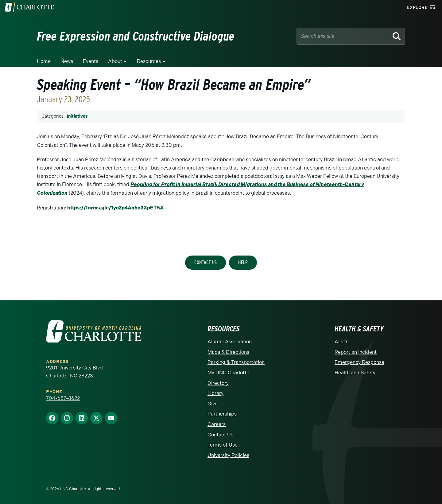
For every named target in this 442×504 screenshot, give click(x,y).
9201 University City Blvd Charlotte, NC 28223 (74, 371)
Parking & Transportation (236, 362)
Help (243, 262)
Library (215, 393)
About (115, 61)
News (67, 61)
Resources (149, 61)
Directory (218, 383)
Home (44, 61)
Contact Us (205, 262)
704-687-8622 (63, 398)
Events (91, 61)
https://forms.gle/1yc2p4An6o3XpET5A (115, 207)
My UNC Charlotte (228, 372)
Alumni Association (230, 341)
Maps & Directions (228, 352)
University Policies (228, 455)
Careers (217, 424)
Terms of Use (223, 444)
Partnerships (222, 413)
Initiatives (77, 116)
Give (213, 403)
